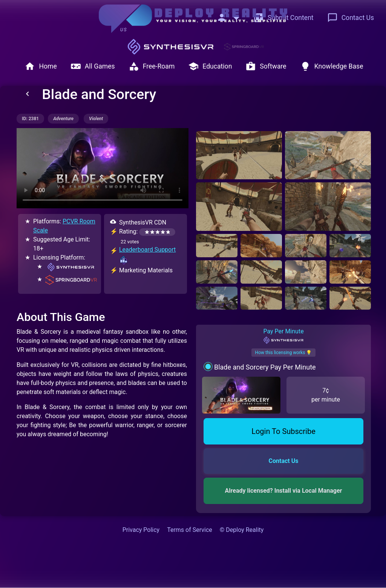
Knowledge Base (332, 66)
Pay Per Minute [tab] (283, 336)
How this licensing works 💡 (284, 353)
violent (96, 119)
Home (41, 66)
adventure (63, 119)
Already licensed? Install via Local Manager (284, 491)
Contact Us (351, 18)
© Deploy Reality (242, 530)
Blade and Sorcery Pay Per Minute (265, 367)
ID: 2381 (30, 119)
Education (210, 66)
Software (266, 66)
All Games (93, 66)
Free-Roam (152, 66)
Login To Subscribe (283, 431)
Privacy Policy (141, 530)
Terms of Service (190, 530)
